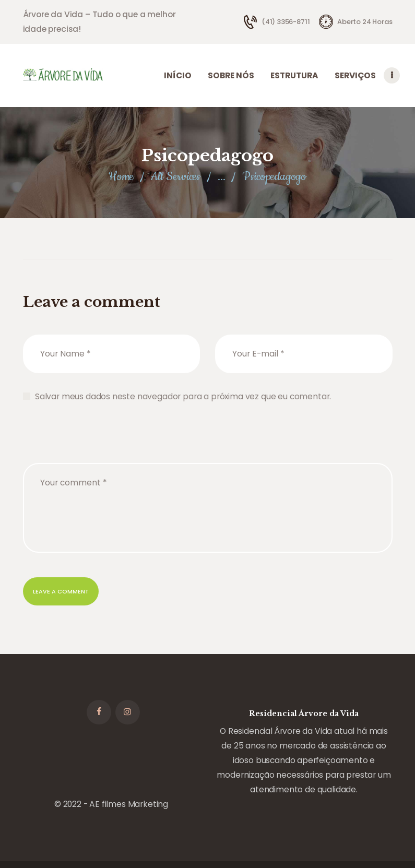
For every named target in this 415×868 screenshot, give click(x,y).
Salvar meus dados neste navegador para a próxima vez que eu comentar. (183, 460)
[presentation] (102, 507)
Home (121, 240)
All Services (176, 240)
